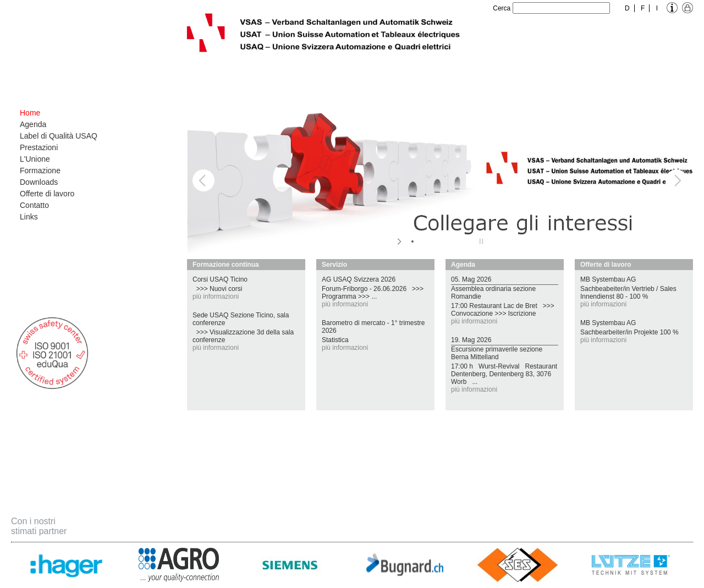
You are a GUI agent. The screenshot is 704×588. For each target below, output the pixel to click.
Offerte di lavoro (47, 194)
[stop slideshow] (480, 241)
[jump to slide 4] (446, 241)
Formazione (40, 171)
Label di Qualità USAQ (59, 136)
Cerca (502, 8)
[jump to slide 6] (468, 241)
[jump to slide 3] (435, 241)
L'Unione (35, 159)
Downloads (39, 182)
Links (29, 217)
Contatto (34, 205)
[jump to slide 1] (413, 241)
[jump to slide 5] (457, 241)
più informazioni (216, 296)
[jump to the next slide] (676, 180)
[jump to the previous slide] (204, 180)
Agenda (33, 124)
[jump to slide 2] (424, 241)
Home (30, 113)
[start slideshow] (400, 241)
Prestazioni (39, 147)
